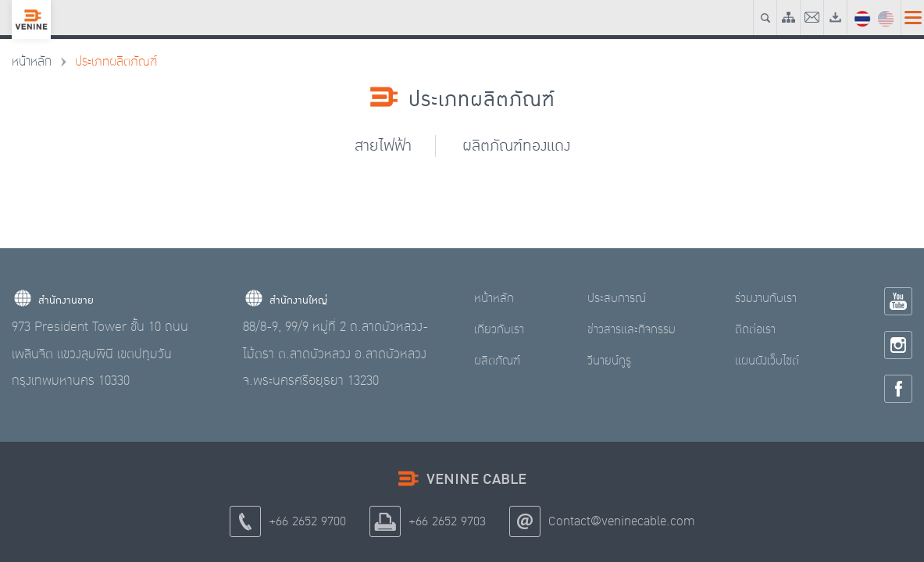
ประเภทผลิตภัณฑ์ (116, 62)
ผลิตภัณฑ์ (497, 361)
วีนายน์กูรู (609, 361)
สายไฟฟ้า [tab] (383, 146)
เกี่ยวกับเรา (499, 329)
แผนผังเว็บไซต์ (767, 361)
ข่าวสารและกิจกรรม (631, 329)
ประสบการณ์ (617, 298)
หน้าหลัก (32, 62)
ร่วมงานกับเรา (766, 298)
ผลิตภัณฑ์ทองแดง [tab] (516, 146)
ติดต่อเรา (755, 329)
